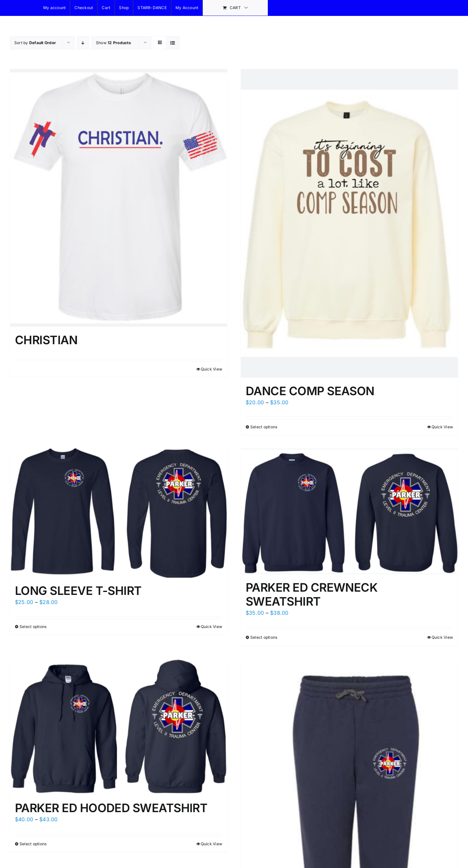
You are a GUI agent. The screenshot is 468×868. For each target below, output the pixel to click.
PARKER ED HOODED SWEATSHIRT (111, 807)
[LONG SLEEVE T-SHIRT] (119, 513)
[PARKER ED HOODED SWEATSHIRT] (119, 726)
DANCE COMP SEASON (310, 391)
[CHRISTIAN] (119, 197)
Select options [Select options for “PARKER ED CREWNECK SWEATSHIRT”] (264, 636)
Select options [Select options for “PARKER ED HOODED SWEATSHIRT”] (33, 843)
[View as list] (173, 43)
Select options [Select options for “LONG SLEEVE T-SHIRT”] (33, 627)
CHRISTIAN (46, 338)
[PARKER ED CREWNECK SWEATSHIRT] (349, 511)
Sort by (35, 43)
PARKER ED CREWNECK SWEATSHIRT (312, 593)
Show (113, 43)
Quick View (212, 367)
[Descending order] (83, 43)
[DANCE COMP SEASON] (349, 223)
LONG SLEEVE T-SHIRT (78, 591)
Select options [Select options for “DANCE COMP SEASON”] (264, 427)
